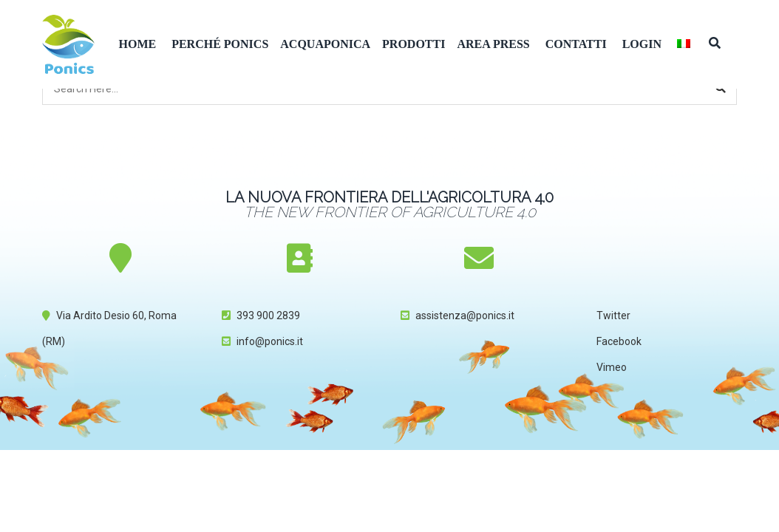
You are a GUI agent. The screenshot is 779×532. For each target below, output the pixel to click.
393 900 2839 (268, 316)
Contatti (576, 44)
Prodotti (414, 44)
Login (642, 44)
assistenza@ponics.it (465, 316)
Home (138, 44)
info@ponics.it (270, 341)
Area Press (493, 44)
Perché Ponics (220, 44)
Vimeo (612, 367)
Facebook (619, 341)
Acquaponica (325, 44)
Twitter (613, 316)
